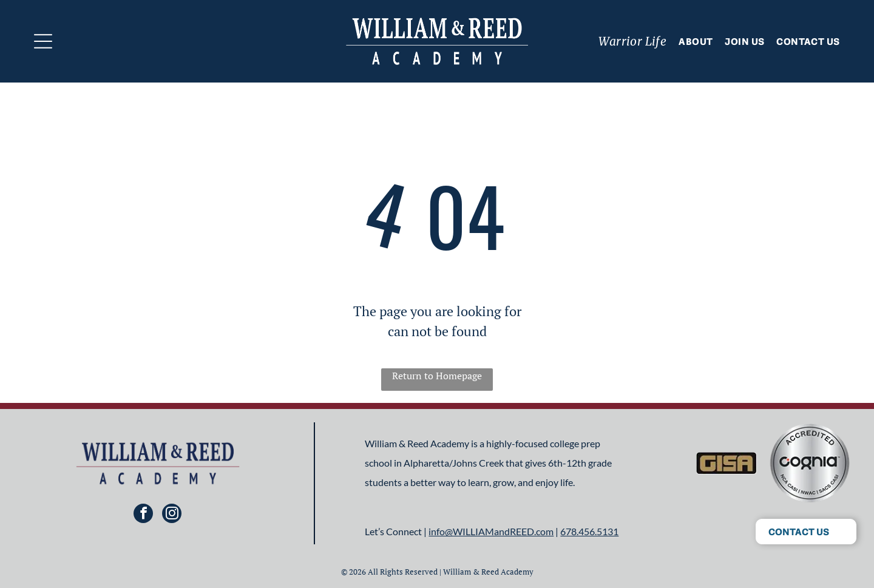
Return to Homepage (437, 376)
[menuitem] (626, 41)
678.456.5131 (589, 531)
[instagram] (172, 515)
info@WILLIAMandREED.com (491, 531)
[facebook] (143, 515)
